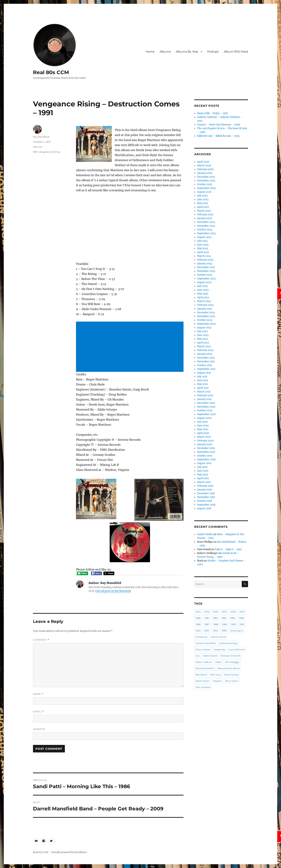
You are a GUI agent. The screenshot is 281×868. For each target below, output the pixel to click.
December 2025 (206, 177)
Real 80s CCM (51, 72)
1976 (215, 612)
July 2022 (202, 331)
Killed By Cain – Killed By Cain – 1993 (218, 136)
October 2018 (205, 501)
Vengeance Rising (49, 152)
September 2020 (206, 414)
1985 (241, 618)
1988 (216, 624)
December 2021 (206, 358)
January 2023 (205, 309)
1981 (207, 618)
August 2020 (204, 418)
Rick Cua (215, 675)
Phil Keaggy (232, 662)
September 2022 (206, 324)
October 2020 (205, 410)
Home (150, 52)
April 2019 (203, 478)
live (198, 656)
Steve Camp (231, 675)
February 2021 (205, 395)
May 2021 (203, 384)
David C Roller (205, 534)
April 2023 (203, 297)
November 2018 (206, 497)
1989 (224, 624)
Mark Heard (210, 656)
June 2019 (203, 471)
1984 (233, 618)
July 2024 (202, 241)
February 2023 (205, 305)
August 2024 (204, 237)
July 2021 (202, 377)
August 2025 (204, 192)
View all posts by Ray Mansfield (113, 591)
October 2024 (205, 230)
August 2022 (204, 328)
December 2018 (206, 493)
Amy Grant (236, 631)
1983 (224, 618)
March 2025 (204, 211)
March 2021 (204, 392)
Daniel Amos (218, 637)
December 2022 (206, 313)
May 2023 (203, 294)
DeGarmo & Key (228, 643)
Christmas (201, 637)
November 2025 (206, 181)
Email (38, 712)
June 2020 (203, 426)
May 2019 (203, 475)
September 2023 (206, 279)
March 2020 (204, 437)
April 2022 (203, 343)
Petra (218, 662)
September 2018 (206, 505)
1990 (233, 624)
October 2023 (205, 275)
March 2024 (204, 256)
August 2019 (204, 463)
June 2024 (203, 245)
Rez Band (201, 675)
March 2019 (204, 482)
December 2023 (206, 267)
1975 (207, 612)
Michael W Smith (231, 656)
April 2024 (203, 252)
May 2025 (203, 203)
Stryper (217, 681)
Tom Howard (203, 687)
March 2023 (204, 301)
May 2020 (203, 429)
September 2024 (206, 233)
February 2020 (205, 441)
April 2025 (203, 207)
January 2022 (205, 354)
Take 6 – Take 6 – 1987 (228, 549)
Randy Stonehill (205, 668)
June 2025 (203, 199)
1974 (198, 612)
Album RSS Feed (236, 52)
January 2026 (205, 173)
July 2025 (202, 196)
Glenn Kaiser (203, 649)
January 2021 (204, 399)
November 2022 (206, 316)
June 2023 (203, 290)
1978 (233, 612)
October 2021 (205, 365)
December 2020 (206, 403)
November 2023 (206, 271)
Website (39, 729)
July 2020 (202, 422)
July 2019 (202, 467)
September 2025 (206, 188)
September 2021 (206, 369)
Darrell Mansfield (206, 643)
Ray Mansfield (41, 137)
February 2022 (205, 350)
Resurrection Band (229, 668)
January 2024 (205, 264)
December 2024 (206, 222)
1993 (207, 631)
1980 (198, 618)
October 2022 (205, 320)
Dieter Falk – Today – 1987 (213, 113)
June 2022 (203, 335)
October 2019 (205, 456)
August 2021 (204, 373)
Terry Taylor (232, 681)
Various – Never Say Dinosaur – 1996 (219, 125)
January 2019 (205, 490)
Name (38, 694)
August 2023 (204, 282)
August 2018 (204, 508)
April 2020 (203, 433)
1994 (215, 631)
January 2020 (205, 444)
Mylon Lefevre (204, 662)
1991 (35, 152)
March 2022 (204, 346)
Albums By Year (187, 52)
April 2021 (203, 388)
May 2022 (203, 339)
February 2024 (205, 260)
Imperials (220, 649)
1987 (207, 624)
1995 (224, 631)
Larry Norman (237, 649)
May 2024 (203, 248)
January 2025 (205, 218)
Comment (41, 640)
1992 (198, 631)
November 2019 (206, 452)
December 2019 (206, 448)
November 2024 (206, 226)
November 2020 (206, 407)
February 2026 (205, 169)
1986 (198, 624)
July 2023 (202, 286)
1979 (242, 612)
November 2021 (206, 362)
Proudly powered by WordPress (69, 852)
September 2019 (206, 459)
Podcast (213, 52)
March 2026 (204, 166)
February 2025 (205, 215)
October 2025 (205, 184)
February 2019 (205, 486)
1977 (224, 612)
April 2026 (203, 162)
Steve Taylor (203, 681)
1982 (215, 618)
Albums (165, 52)
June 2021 (203, 380)
